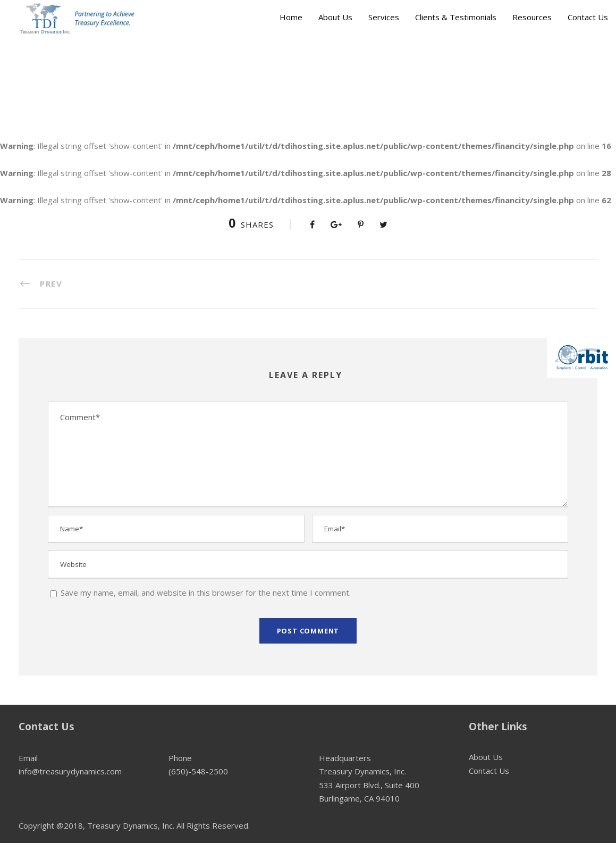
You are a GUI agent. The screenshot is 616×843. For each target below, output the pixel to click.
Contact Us (588, 17)
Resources (532, 17)
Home (291, 17)
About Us (335, 17)
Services (384, 17)
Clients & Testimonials (456, 17)
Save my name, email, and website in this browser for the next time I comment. (206, 592)
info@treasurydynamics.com (70, 771)
